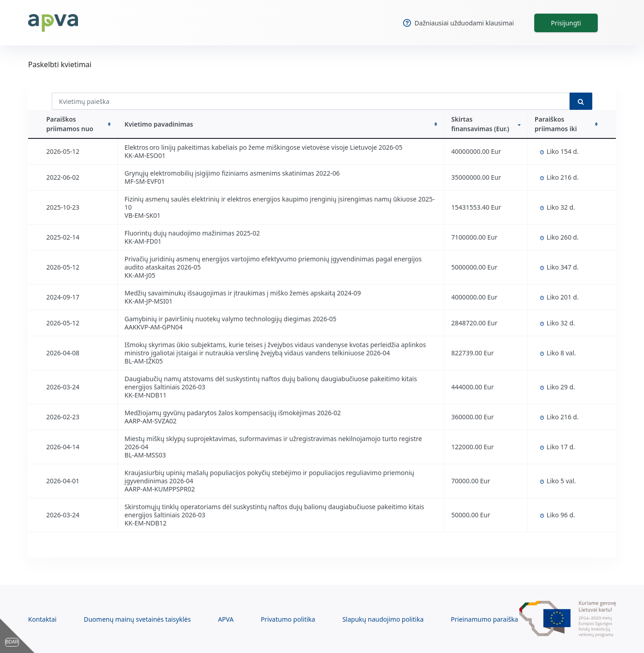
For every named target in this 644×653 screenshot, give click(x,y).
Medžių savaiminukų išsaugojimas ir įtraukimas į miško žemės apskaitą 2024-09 (243, 293)
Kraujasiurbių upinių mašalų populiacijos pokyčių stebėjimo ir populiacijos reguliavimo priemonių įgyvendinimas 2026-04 (270, 477)
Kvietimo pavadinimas (281, 124)
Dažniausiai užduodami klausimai (459, 23)
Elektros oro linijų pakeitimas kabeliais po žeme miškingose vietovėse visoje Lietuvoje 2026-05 (264, 147)
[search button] (581, 101)
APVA (226, 619)
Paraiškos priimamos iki (566, 124)
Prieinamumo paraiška (484, 619)
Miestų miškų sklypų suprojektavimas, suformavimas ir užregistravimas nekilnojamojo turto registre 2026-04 (273, 443)
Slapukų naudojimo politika (383, 619)
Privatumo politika (288, 619)
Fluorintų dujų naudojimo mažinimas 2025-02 (192, 233)
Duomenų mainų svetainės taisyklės (137, 619)
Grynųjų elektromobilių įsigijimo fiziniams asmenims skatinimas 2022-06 (232, 173)
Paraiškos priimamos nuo (78, 124)
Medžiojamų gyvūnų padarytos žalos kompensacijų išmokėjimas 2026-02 (233, 413)
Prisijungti (566, 23)
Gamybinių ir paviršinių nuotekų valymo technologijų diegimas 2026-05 (231, 319)
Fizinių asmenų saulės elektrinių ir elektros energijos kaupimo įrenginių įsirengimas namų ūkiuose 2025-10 (280, 203)
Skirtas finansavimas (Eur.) (486, 124)
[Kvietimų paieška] (311, 101)
